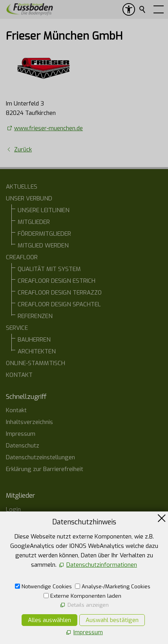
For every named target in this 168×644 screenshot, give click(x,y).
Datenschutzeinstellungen (40, 457)
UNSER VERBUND (29, 198)
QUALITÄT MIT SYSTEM (49, 269)
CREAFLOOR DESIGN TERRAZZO (60, 293)
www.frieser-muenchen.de (48, 128)
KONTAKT (19, 375)
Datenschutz (23, 446)
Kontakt (16, 410)
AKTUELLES (22, 187)
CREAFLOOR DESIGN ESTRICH (57, 281)
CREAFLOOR (22, 257)
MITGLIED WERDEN (43, 246)
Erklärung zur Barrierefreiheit (45, 469)
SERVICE (17, 328)
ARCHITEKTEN (37, 351)
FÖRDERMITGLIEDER (44, 234)
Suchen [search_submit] (143, 9)
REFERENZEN (35, 316)
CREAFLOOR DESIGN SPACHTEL (59, 304)
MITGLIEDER (34, 222)
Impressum (21, 434)
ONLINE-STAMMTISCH (36, 363)
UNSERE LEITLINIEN (44, 210)
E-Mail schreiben (36, 613)
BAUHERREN (34, 340)
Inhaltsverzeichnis (29, 422)
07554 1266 (30, 598)
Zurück (23, 149)
